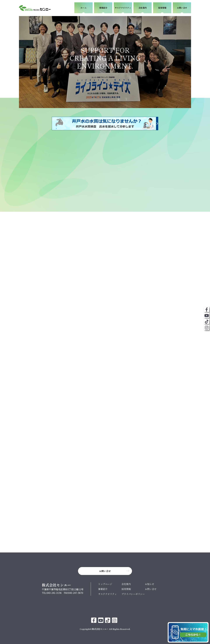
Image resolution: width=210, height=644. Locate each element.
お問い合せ (151, 588)
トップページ (105, 583)
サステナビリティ (107, 593)
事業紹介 (103, 588)
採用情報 (126, 588)
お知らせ (149, 583)
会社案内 (126, 583)
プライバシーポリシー (133, 593)
